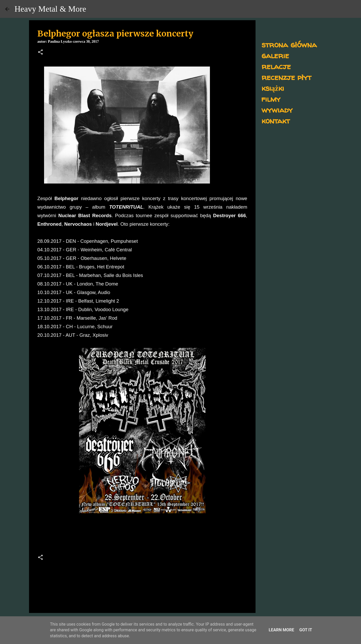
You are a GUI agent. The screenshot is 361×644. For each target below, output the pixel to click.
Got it (306, 630)
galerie (275, 55)
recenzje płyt (286, 77)
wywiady (277, 110)
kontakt (276, 120)
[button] (40, 53)
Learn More (281, 630)
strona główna (289, 44)
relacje (276, 66)
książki (273, 88)
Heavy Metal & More (50, 9)
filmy (271, 99)
